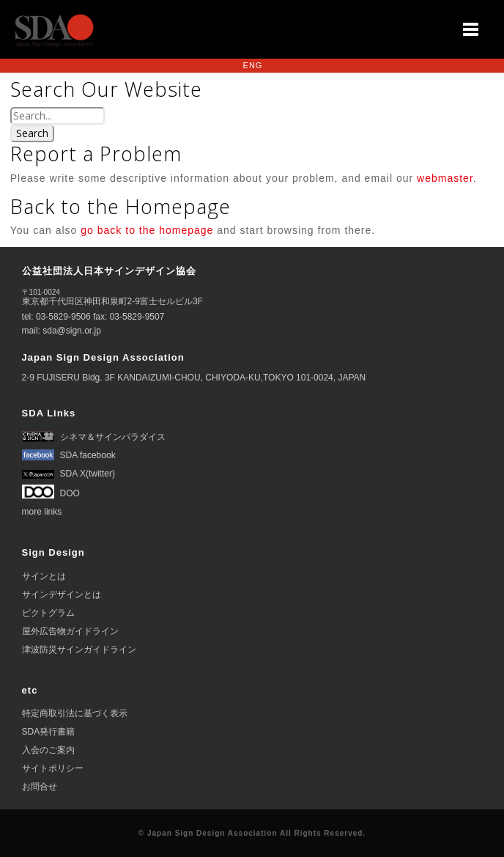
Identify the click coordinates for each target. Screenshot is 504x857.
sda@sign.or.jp (72, 331)
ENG (253, 65)
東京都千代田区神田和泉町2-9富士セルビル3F (112, 297)
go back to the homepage (147, 230)
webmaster (445, 177)
